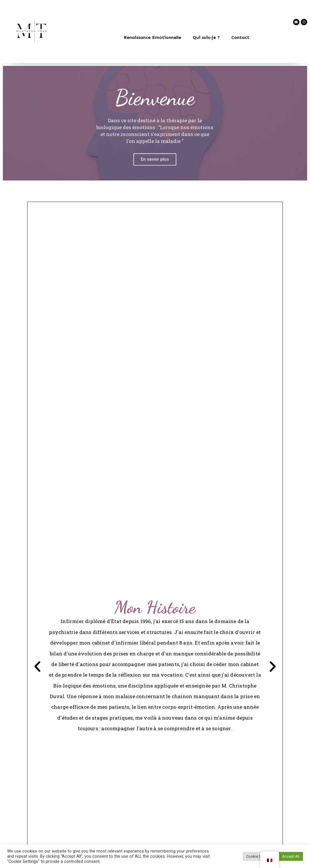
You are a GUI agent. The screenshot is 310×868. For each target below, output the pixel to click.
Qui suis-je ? (206, 37)
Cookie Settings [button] (259, 856)
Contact (240, 37)
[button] (38, 667)
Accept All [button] (291, 856)
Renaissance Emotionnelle (152, 37)
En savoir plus (155, 172)
